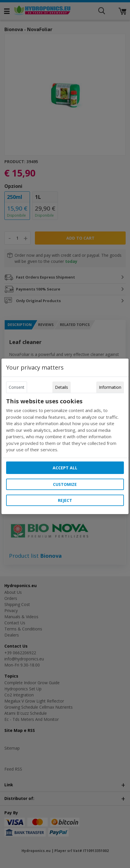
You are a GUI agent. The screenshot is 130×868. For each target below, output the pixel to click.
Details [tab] (62, 387)
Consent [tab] (17, 387)
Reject (65, 500)
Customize (65, 484)
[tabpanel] (65, 425)
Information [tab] (110, 387)
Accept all (65, 468)
